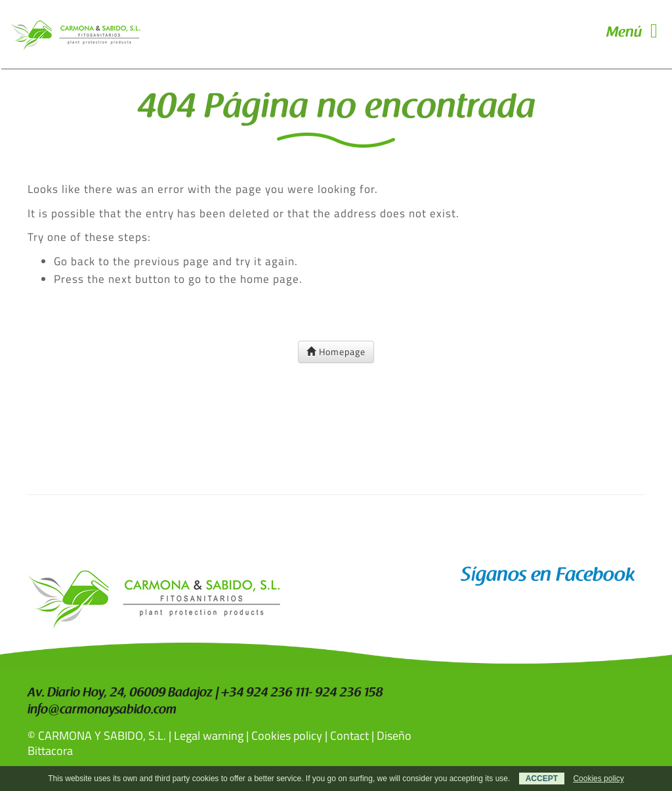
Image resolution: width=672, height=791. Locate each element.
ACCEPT (542, 779)
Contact (349, 736)
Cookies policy (287, 736)
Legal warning (209, 736)
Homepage (336, 352)
